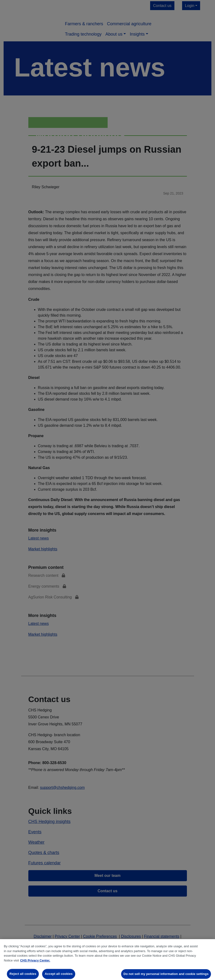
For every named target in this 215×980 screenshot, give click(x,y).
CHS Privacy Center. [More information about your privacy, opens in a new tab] (35, 960)
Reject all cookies (23, 974)
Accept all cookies (59, 974)
